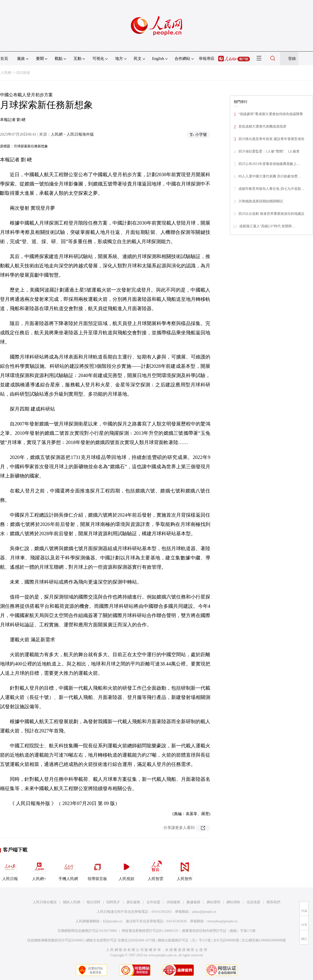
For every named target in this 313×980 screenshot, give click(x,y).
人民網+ (39, 870)
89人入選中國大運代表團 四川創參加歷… (270, 176)
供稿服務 (173, 902)
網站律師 (233, 902)
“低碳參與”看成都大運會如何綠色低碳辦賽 (271, 114)
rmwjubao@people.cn (222, 921)
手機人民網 (68, 870)
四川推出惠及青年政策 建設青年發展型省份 (271, 139)
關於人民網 (72, 902)
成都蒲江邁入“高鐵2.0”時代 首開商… (267, 226)
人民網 (6, 73)
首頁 (4, 59)
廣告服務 (133, 902)
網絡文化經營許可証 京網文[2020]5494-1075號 (121, 940)
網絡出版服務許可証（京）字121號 (184, 940)
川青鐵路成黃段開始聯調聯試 (261, 201)
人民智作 (185, 870)
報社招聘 (93, 902)
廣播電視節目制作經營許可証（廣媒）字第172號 (219, 931)
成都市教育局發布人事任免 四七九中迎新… (271, 189)
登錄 (292, 59)
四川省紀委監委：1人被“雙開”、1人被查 (269, 151)
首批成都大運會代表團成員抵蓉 (262, 126)
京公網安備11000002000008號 (264, 940)
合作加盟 (153, 902)
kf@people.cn (113, 921)
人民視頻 (126, 870)
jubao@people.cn (204, 912)
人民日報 (10, 870)
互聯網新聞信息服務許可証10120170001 (87, 931)
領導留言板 (97, 870)
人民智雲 (156, 870)
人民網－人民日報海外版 (72, 134)
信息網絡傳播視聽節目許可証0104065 (55, 940)
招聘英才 (113, 902)
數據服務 (193, 902)
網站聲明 (213, 902)
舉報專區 (207, 59)
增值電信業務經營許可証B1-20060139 (150, 931)
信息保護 (253, 902)
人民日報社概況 (45, 902)
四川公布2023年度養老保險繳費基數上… (269, 164)
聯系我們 (273, 902)
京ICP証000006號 (226, 940)
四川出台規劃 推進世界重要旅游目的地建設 (271, 214)
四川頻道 (23, 73)
